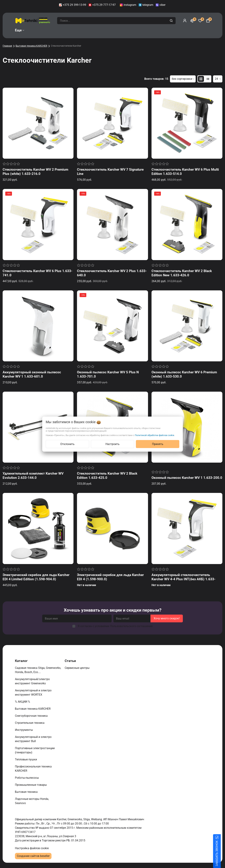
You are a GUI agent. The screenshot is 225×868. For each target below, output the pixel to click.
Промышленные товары (31, 785)
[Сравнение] (192, 21)
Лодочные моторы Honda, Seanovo (32, 801)
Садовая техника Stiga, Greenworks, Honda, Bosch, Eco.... (38, 670)
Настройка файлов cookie (32, 848)
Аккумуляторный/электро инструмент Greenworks (32, 681)
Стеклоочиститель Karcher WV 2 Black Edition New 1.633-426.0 (182, 273)
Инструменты (24, 730)
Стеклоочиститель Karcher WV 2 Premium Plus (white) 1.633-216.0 (35, 172)
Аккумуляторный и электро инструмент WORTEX (33, 693)
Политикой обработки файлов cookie (155, 435)
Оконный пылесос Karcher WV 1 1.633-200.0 (187, 478)
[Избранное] (200, 21)
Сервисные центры (77, 668)
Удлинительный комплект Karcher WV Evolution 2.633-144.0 (33, 476)
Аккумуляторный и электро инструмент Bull (33, 739)
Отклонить (67, 444)
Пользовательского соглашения (131, 626)
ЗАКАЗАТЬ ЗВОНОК (221, 853)
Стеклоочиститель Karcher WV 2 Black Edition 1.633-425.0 (107, 476)
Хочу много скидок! (167, 618)
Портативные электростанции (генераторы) (35, 750)
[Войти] (185, 21)
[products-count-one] (208, 79)
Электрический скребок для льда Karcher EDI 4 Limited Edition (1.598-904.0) (36, 577)
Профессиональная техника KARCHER (33, 769)
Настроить (112, 444)
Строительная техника (30, 723)
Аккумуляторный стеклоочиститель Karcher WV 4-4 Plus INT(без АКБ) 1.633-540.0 (183, 579)
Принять (158, 444)
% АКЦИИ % (23, 702)
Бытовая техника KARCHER (31, 46)
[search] (172, 21)
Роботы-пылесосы (27, 778)
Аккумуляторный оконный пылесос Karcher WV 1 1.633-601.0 (32, 374)
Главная (7, 46)
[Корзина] (208, 21)
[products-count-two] (201, 79)
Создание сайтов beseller (33, 856)
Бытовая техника (27, 792)
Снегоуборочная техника (32, 716)
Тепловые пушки (26, 759)
